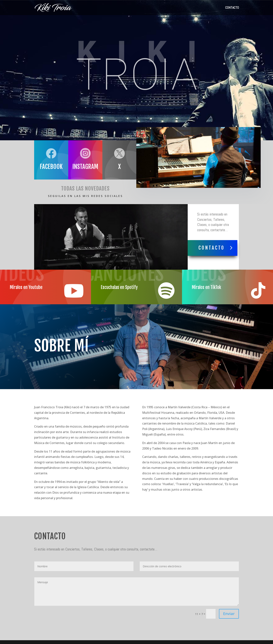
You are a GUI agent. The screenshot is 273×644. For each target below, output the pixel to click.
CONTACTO (232, 8)
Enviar (229, 614)
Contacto (212, 248)
